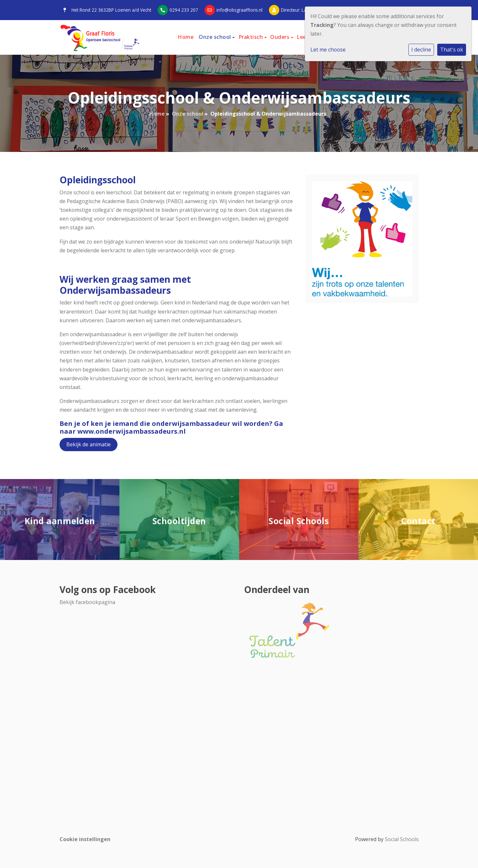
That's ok (452, 50)
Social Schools (402, 839)
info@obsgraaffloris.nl (239, 10)
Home (186, 37)
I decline (421, 50)
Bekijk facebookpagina (87, 602)
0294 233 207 (184, 10)
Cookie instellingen (85, 839)
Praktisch (251, 37)
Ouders (281, 37)
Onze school (216, 37)
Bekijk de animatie (89, 444)
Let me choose (328, 50)
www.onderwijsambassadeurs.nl (132, 431)
